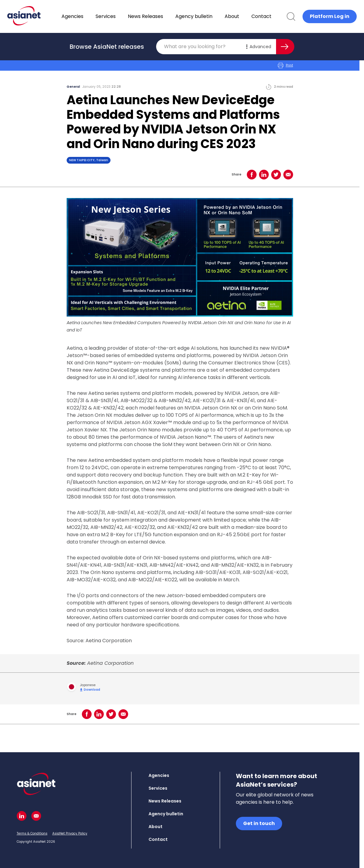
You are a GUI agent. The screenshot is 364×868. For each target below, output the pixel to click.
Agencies (88, 16)
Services (121, 16)
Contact (277, 16)
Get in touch (259, 823)
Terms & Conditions (32, 833)
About (248, 16)
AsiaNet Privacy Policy (70, 833)
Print (285, 66)
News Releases (161, 16)
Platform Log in (330, 16)
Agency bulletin (210, 16)
